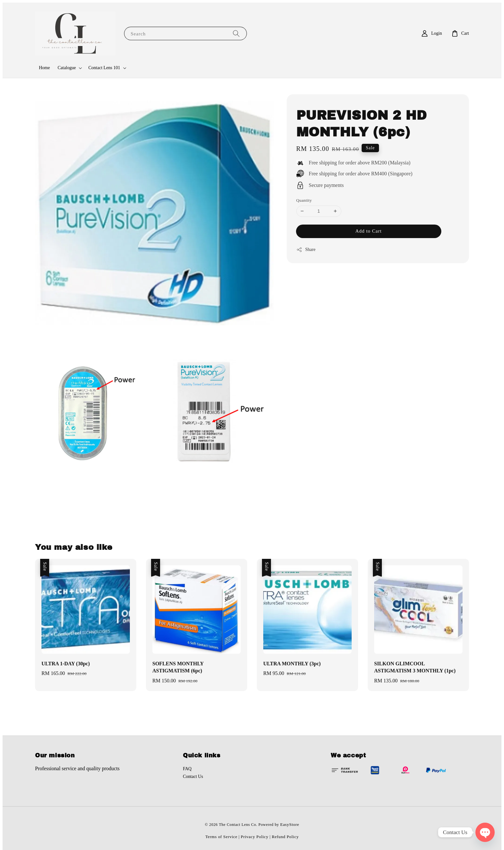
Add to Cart (369, 231)
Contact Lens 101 (104, 68)
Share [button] (306, 250)
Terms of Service (221, 837)
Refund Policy (285, 837)
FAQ (187, 769)
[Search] (236, 33)
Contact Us (193, 776)
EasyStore (290, 824)
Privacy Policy (255, 837)
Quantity (304, 200)
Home (44, 68)
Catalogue (67, 68)
